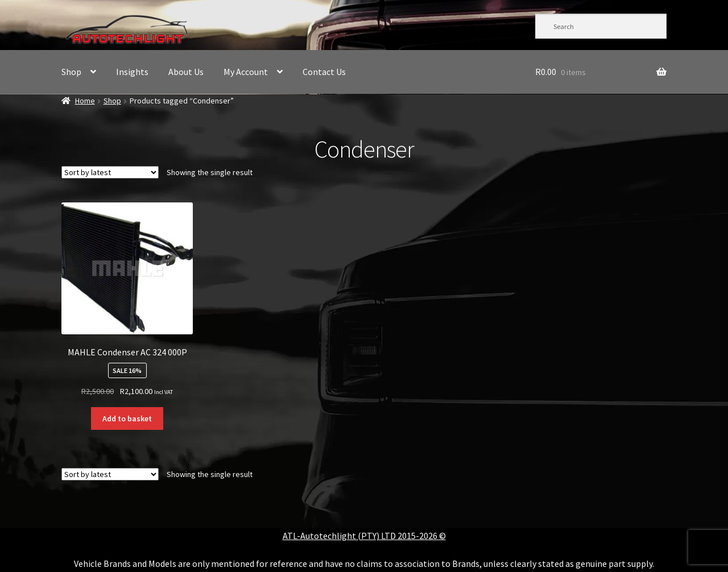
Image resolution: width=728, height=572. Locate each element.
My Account (246, 72)
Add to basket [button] (127, 418)
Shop (71, 72)
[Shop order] (110, 172)
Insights (132, 72)
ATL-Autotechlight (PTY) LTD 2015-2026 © (364, 536)
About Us (186, 72)
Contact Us (324, 72)
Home (85, 101)
